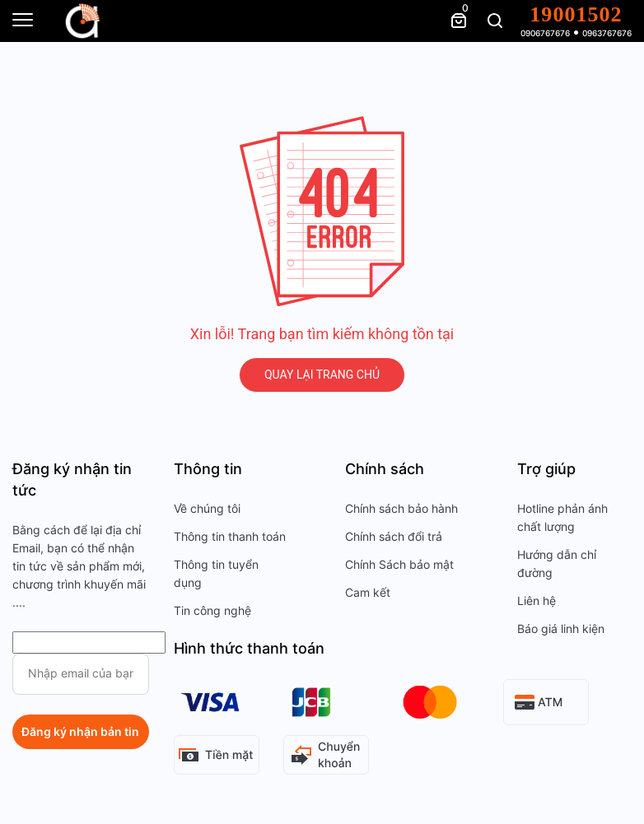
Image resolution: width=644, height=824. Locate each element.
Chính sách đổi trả (394, 537)
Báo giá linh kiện (561, 629)
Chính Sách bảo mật (399, 565)
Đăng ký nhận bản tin (80, 732)
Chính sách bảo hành (401, 509)
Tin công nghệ (212, 611)
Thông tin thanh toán (230, 537)
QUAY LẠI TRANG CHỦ (322, 375)
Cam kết (368, 593)
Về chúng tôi (207, 509)
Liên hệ (537, 601)
